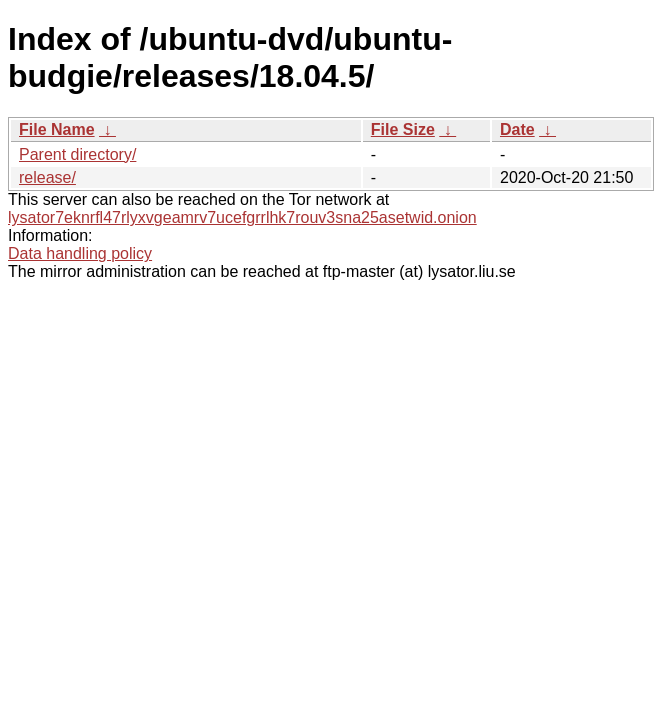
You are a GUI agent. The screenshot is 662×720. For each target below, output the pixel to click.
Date (517, 129)
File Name (57, 129)
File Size (403, 129)
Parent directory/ (77, 154)
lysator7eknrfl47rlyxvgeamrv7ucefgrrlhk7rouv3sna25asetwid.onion (242, 217)
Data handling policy (80, 253)
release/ (47, 177)
